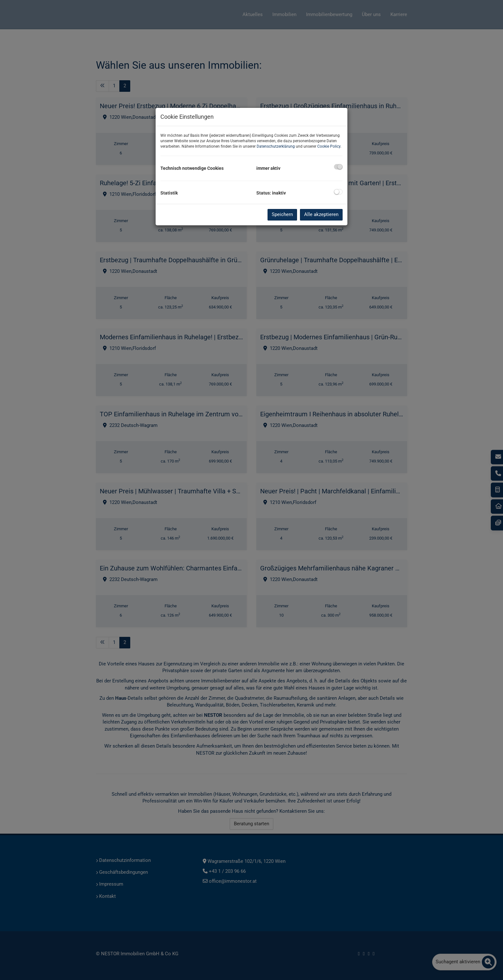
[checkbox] (338, 167)
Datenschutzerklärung (276, 146)
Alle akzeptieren (321, 214)
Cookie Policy (329, 146)
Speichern (282, 214)
